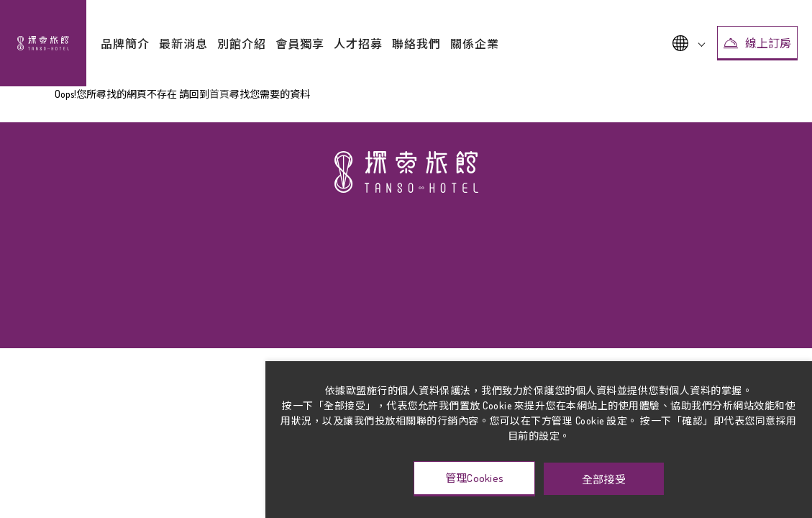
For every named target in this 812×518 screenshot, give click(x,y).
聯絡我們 (416, 44)
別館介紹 (242, 44)
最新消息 (183, 44)
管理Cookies (475, 478)
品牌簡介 (125, 44)
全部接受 (604, 479)
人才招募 (358, 44)
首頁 (219, 94)
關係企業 (475, 44)
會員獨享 (300, 44)
